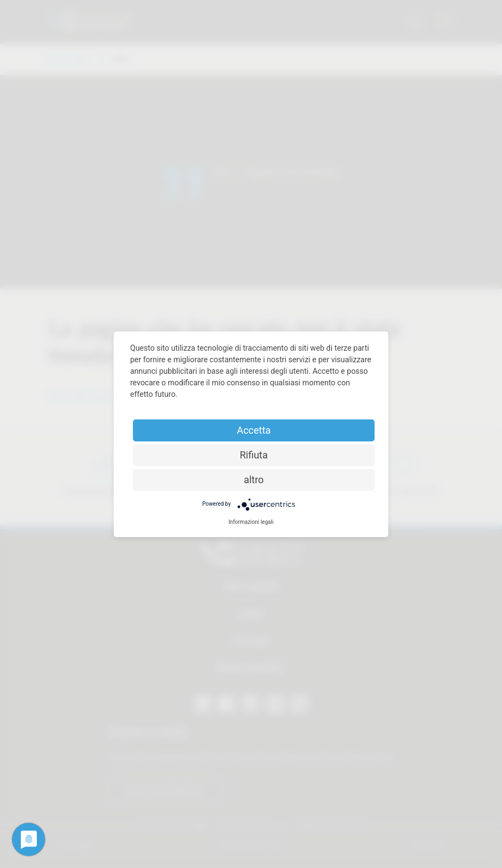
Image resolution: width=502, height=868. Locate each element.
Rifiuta (253, 455)
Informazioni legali (251, 522)
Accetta (254, 430)
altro (254, 480)
